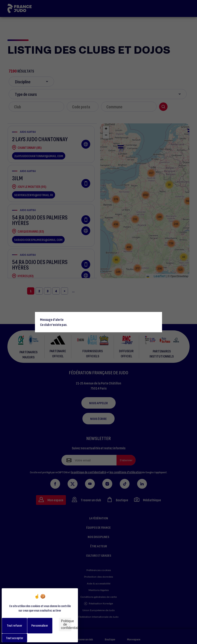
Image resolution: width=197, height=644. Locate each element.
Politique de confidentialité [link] (66, 624)
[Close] (157, 317)
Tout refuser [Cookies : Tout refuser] (15, 625)
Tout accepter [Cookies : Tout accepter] (15, 638)
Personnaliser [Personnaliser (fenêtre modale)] (40, 625)
